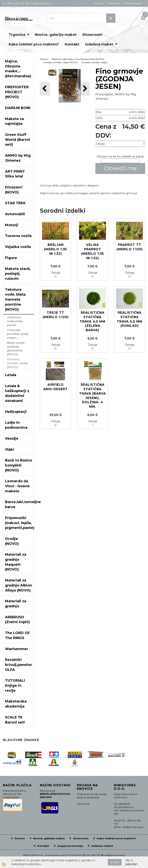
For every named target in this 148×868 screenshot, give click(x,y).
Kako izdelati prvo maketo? (34, 44)
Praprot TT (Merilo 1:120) (130, 247)
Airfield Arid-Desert (55, 387)
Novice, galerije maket (56, 35)
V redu (115, 862)
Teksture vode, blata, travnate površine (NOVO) (78, 59)
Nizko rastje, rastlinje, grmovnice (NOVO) (16, 349)
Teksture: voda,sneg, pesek (15, 321)
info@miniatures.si (115, 855)
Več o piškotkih (131, 862)
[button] (85, 89)
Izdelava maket (99, 44)
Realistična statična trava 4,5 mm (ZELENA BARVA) (92, 321)
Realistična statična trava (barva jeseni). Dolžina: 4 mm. (92, 396)
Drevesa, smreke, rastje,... (95, 62)
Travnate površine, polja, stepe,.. (18, 334)
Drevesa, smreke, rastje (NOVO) (17, 363)
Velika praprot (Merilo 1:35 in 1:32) (92, 251)
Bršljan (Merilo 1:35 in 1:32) (55, 249)
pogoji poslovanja (70, 846)
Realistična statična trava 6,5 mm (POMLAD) (130, 319)
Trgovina (17, 35)
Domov (44, 59)
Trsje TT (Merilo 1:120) (56, 315)
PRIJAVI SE (83, 804)
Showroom (92, 35)
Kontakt (72, 44)
